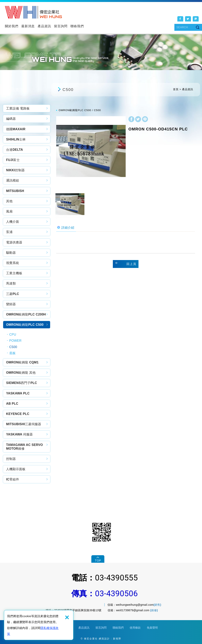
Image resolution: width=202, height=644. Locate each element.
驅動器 (11, 253)
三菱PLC (13, 294)
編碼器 (11, 119)
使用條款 (135, 628)
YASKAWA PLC (18, 393)
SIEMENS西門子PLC (22, 383)
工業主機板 (14, 273)
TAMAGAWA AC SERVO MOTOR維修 (24, 447)
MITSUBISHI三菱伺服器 (24, 424)
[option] (91, 151)
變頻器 (11, 304)
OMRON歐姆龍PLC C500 (25, 325)
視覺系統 (13, 263)
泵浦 (9, 232)
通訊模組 (13, 180)
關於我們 (12, 26)
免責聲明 (152, 628)
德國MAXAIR (16, 129)
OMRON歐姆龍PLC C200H (26, 314)
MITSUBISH (15, 191)
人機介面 (13, 222)
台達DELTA (14, 150)
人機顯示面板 (16, 469)
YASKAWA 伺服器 (19, 434)
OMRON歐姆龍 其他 (21, 373)
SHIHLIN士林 (16, 139)
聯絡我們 (77, 26)
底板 (13, 353)
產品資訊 (44, 26)
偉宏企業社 (33, 12)
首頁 (176, 89)
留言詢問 (61, 26)
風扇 (9, 211)
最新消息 (28, 26)
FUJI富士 (13, 160)
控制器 (11, 459)
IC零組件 (13, 479)
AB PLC (12, 404)
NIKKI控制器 (15, 170)
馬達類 (11, 283)
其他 (9, 201)
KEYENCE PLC (18, 414)
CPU (13, 335)
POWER (15, 341)
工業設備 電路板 (18, 108)
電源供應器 (14, 242)
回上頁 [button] (131, 264)
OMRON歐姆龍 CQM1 (22, 362)
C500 (13, 347)
